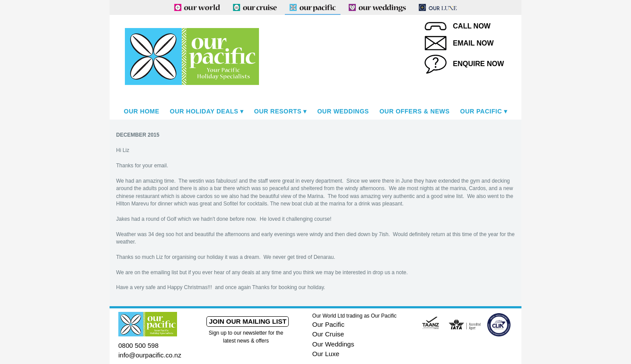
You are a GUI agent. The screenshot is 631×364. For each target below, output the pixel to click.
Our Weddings (343, 111)
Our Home (142, 111)
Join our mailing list (248, 321)
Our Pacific (481, 111)
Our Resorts (278, 111)
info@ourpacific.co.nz (150, 355)
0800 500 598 (138, 345)
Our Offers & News (415, 111)
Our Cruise (328, 334)
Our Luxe (326, 354)
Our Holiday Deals (204, 111)
